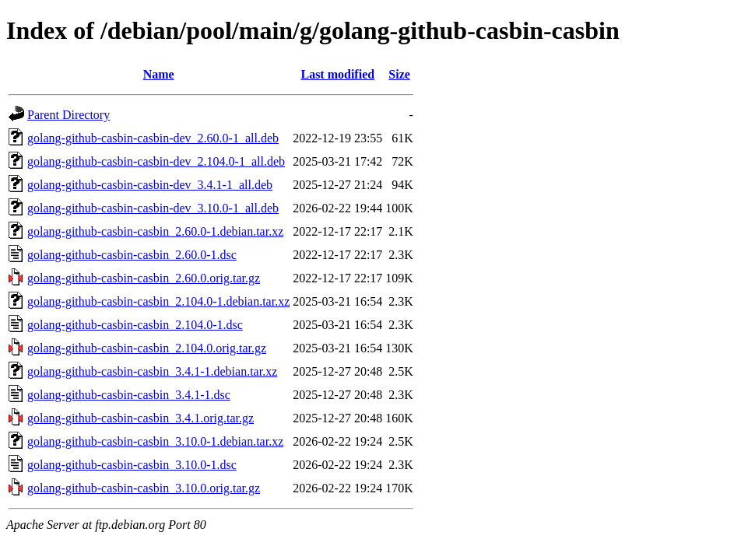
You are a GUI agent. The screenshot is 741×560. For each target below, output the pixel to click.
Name (159, 74)
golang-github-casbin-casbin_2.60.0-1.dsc (132, 255)
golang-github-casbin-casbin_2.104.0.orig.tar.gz (147, 348)
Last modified (337, 74)
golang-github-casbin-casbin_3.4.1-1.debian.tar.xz (152, 371)
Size (399, 74)
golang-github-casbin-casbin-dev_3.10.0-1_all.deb (153, 208)
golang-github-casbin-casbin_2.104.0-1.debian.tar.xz (158, 301)
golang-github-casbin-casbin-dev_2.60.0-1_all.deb (153, 138)
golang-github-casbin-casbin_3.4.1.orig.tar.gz (140, 418)
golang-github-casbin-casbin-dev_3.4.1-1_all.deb (150, 185)
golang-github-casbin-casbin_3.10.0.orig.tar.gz (144, 488)
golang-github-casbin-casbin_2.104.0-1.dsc (135, 325)
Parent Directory (68, 115)
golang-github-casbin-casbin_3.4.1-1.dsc (129, 395)
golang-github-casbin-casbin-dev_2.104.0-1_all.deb (156, 161)
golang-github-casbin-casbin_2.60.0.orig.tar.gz (144, 278)
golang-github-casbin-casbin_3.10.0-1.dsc (132, 465)
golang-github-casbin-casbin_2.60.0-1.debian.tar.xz (155, 231)
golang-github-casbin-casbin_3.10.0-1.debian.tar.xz (155, 441)
